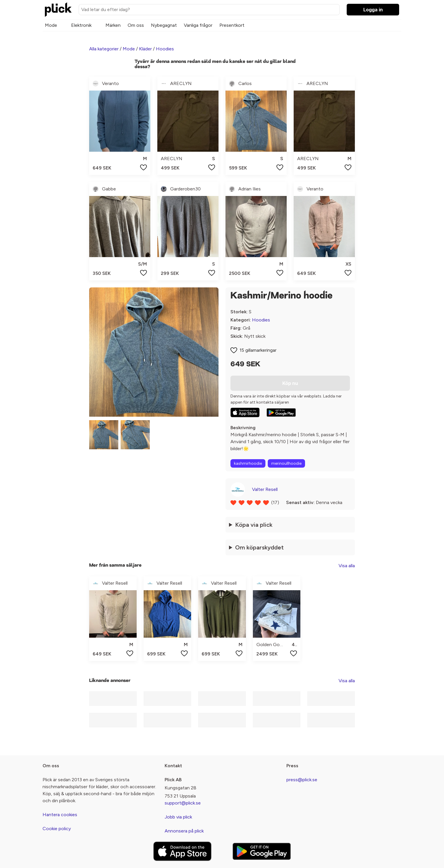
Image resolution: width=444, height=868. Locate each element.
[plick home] (58, 10)
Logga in (373, 10)
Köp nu (290, 383)
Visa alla (347, 566)
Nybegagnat (164, 25)
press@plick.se (302, 780)
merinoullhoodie (286, 463)
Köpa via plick (254, 525)
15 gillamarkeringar (258, 350)
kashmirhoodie (248, 463)
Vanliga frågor (198, 25)
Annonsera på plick (184, 831)
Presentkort (232, 25)
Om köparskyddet (259, 547)
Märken (113, 25)
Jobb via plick (178, 817)
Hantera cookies (60, 815)
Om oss (136, 25)
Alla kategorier (104, 49)
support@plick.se (183, 803)
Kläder (145, 49)
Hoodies (165, 49)
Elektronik (81, 25)
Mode (51, 25)
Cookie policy (57, 829)
